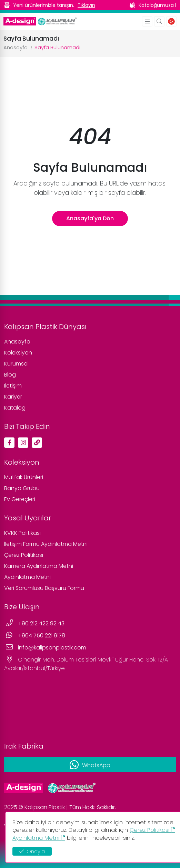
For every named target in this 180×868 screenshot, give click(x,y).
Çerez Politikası (24, 555)
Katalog (15, 408)
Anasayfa (16, 47)
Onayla (32, 851)
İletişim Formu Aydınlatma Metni (46, 544)
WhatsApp (96, 765)
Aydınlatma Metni (27, 577)
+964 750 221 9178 (42, 636)
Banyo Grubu (22, 488)
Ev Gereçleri (20, 499)
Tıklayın (86, 5)
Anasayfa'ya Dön (90, 218)
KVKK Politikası (22, 533)
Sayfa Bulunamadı (57, 47)
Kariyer (13, 397)
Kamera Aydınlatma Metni (39, 566)
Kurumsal (16, 364)
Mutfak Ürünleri (24, 477)
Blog (10, 375)
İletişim (13, 386)
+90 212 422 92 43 (41, 623)
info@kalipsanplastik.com (52, 648)
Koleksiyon (18, 353)
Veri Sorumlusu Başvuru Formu (44, 588)
